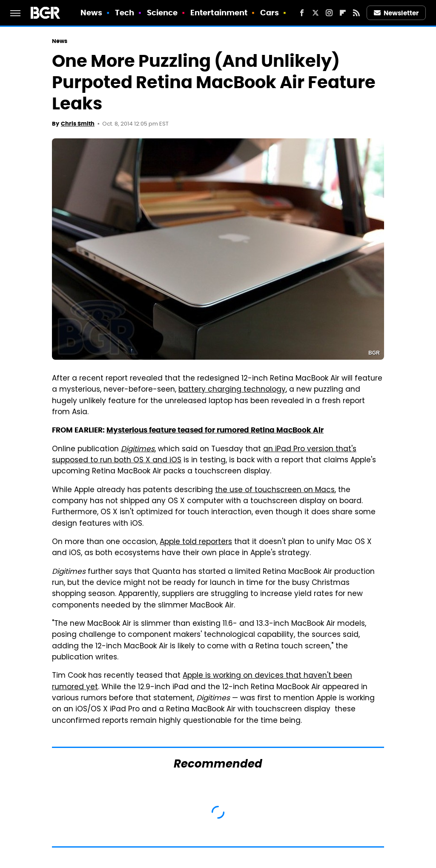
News (91, 13)
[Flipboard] (343, 13)
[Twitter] (316, 13)
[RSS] (356, 13)
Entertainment (219, 13)
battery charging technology (232, 390)
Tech (125, 13)
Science (162, 13)
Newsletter (396, 13)
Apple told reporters (196, 542)
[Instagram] (329, 13)
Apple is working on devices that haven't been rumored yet (202, 682)
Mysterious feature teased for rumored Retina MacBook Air (215, 430)
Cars (270, 13)
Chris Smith (78, 124)
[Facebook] (302, 13)
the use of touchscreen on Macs (275, 490)
